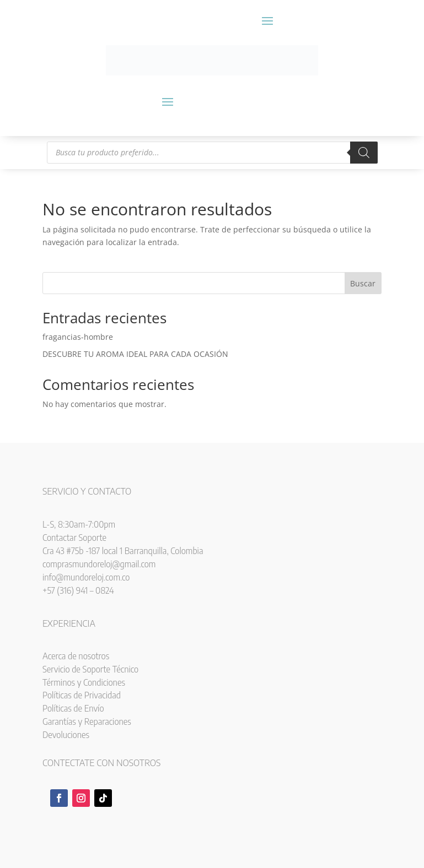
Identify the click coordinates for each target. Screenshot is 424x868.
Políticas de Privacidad (82, 695)
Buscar (363, 283)
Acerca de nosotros (76, 656)
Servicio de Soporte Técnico (90, 669)
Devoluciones (66, 735)
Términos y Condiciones (84, 682)
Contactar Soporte (74, 538)
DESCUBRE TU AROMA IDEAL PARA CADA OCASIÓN (135, 354)
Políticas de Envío (73, 708)
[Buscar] (364, 153)
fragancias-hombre (78, 337)
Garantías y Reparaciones (87, 721)
